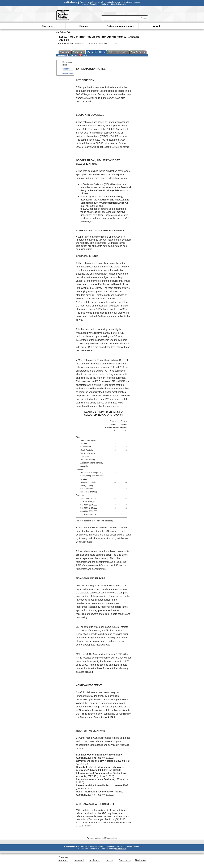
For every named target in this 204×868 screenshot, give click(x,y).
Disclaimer (94, 860)
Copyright (79, 860)
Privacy (110, 860)
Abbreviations (68, 73)
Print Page (72, 55)
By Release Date (64, 32)
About (157, 26)
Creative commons (63, 859)
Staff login (140, 860)
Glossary (66, 69)
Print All (83, 55)
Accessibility (125, 860)
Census (84, 26)
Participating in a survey (120, 26)
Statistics (47, 26)
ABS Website (120, 4)
